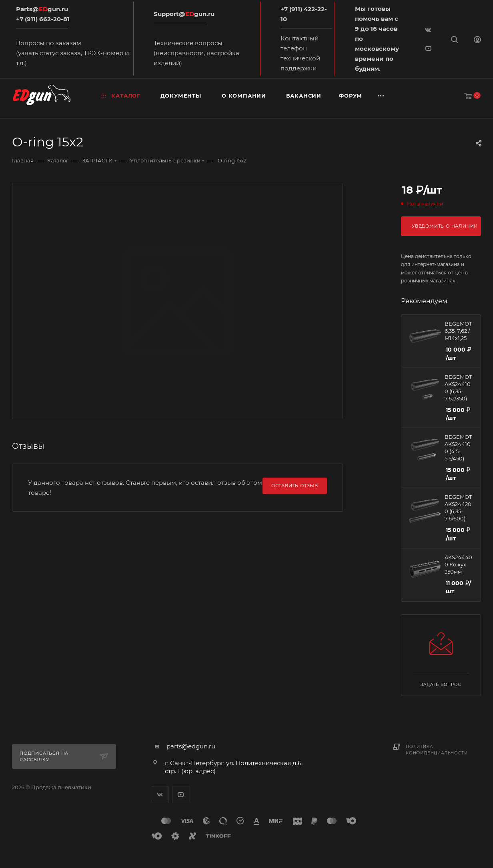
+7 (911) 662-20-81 (43, 19)
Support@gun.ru (184, 14)
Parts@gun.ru (42, 9)
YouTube (181, 795)
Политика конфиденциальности (437, 750)
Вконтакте (160, 795)
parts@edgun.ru (191, 746)
